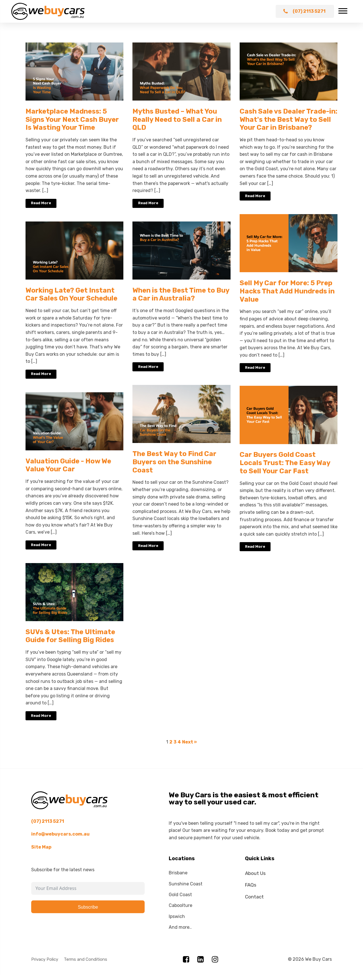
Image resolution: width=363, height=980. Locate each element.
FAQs (251, 885)
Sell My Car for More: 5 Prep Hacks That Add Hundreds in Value (287, 291)
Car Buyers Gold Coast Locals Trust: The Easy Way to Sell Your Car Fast (285, 463)
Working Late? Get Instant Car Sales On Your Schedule (71, 294)
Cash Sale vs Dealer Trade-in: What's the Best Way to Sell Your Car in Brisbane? (289, 120)
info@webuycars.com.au (60, 834)
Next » (189, 742)
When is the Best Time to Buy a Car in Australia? (181, 294)
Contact (254, 897)
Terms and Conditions (86, 959)
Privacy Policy (45, 959)
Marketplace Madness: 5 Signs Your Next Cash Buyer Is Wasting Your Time (72, 120)
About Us (255, 873)
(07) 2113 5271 (48, 821)
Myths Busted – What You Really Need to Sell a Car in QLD (177, 120)
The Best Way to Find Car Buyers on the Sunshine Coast (174, 462)
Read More (41, 203)
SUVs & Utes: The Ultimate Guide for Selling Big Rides (70, 636)
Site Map (41, 847)
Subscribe (88, 907)
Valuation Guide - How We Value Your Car (68, 465)
